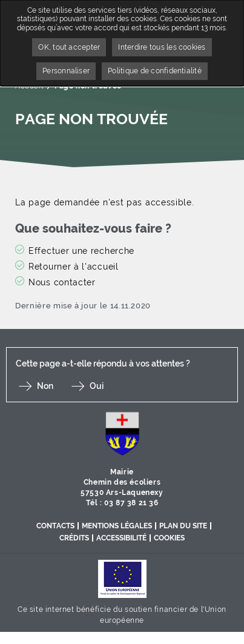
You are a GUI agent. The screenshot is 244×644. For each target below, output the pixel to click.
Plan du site (183, 526)
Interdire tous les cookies (162, 47)
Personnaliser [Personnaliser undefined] (66, 71)
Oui (97, 386)
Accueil (29, 86)
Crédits (74, 538)
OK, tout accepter (69, 47)
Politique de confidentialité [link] (155, 71)
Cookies (169, 538)
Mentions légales (117, 526)
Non (45, 386)
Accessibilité (121, 538)
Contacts (55, 526)
